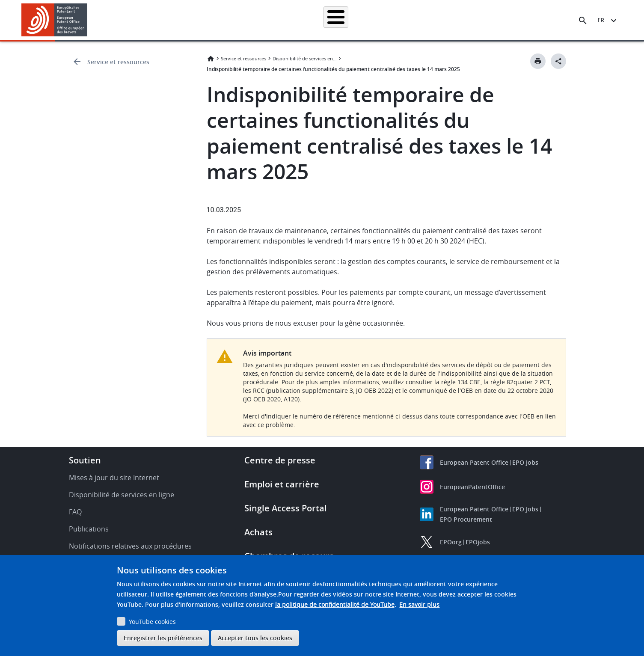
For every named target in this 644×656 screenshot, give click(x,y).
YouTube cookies (152, 622)
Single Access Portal (286, 508)
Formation (472, 20)
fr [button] (601, 20)
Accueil (139, 20)
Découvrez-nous (522, 20)
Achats (258, 532)
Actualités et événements (410, 20)
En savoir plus (419, 604)
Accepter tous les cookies (255, 638)
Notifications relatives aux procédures (130, 546)
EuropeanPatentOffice (472, 487)
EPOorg (451, 542)
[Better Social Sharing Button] (558, 61)
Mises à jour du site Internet (114, 478)
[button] (89, 21)
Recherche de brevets (191, 20)
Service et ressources (118, 62)
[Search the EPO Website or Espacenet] (583, 21)
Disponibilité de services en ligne (305, 58)
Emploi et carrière (282, 484)
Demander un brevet (261, 20)
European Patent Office (474, 462)
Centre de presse (280, 460)
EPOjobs (478, 542)
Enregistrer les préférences (163, 638)
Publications (89, 529)
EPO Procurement (466, 519)
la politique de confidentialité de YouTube (335, 604)
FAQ (75, 512)
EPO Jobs (525, 462)
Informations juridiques (333, 20)
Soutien (85, 460)
